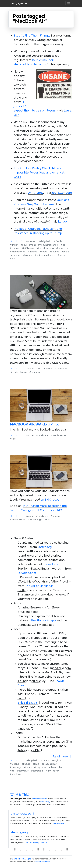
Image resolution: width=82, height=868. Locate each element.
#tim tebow (52, 771)
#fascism (59, 241)
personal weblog (39, 799)
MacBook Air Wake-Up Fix (34, 424)
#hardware (42, 435)
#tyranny (27, 255)
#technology (35, 519)
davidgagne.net (19, 3)
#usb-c (62, 255)
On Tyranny (35, 193)
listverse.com (27, 573)
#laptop (55, 516)
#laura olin (62, 248)
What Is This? (20, 795)
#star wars (23, 771)
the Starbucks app (43, 620)
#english (56, 760)
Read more (62, 756)
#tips (13, 439)
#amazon (31, 241)
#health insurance (48, 245)
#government (28, 245)
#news (43, 252)
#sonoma (34, 372)
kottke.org (45, 547)
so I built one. (58, 823)
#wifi (13, 259)
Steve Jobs (50, 564)
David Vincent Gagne (22, 859)
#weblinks (16, 774)
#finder (14, 245)
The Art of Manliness (39, 586)
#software (21, 372)
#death (45, 760)
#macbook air (18, 252)
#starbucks (37, 771)
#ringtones (40, 767)
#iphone (14, 248)
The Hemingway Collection (37, 842)
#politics (54, 252)
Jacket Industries (43, 862)
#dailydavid (45, 241)
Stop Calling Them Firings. (32, 36)
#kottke (26, 764)
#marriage (16, 767)
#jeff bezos (28, 248)
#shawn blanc (56, 767)
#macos (32, 252)
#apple (30, 369)
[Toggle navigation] (69, 3)
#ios (63, 245)
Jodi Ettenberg (62, 193)
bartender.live (23, 814)
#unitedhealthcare (45, 255)
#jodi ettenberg (45, 248)
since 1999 (45, 802)
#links (36, 764)
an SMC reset (50, 500)
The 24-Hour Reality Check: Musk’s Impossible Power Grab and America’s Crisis (39, 172)
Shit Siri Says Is (28, 703)
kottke (62, 222)
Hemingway (19, 832)
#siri (12, 771)
